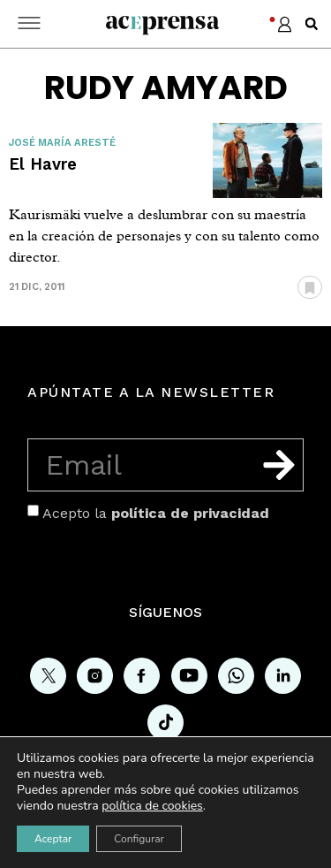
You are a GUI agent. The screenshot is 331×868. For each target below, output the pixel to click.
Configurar (139, 839)
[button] (312, 24)
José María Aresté (62, 143)
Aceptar (53, 839)
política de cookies (152, 806)
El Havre (43, 164)
